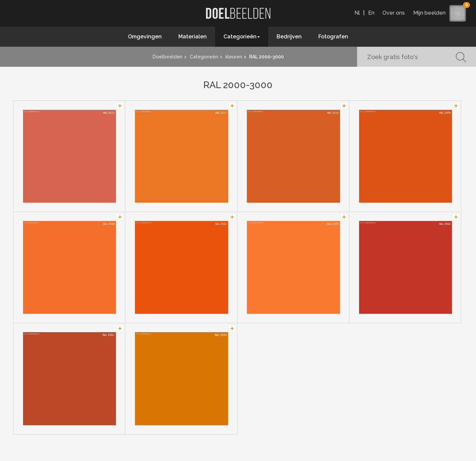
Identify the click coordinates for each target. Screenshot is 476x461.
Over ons (394, 13)
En (371, 13)
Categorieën (204, 57)
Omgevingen (145, 37)
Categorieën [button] (242, 37)
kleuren (234, 57)
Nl (357, 13)
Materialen (193, 37)
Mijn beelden (431, 13)
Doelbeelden (168, 57)
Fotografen (333, 37)
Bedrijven (289, 37)
